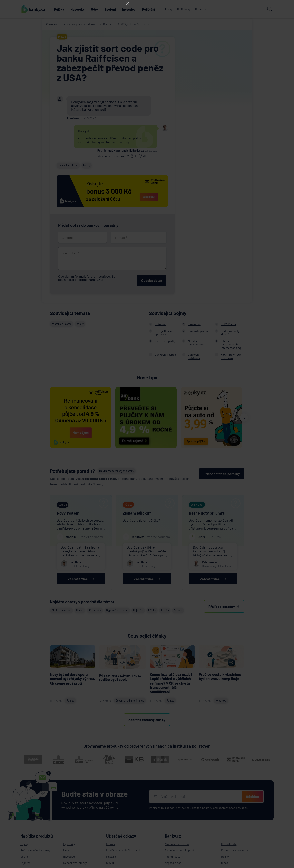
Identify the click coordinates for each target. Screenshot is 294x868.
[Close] (128, 3)
